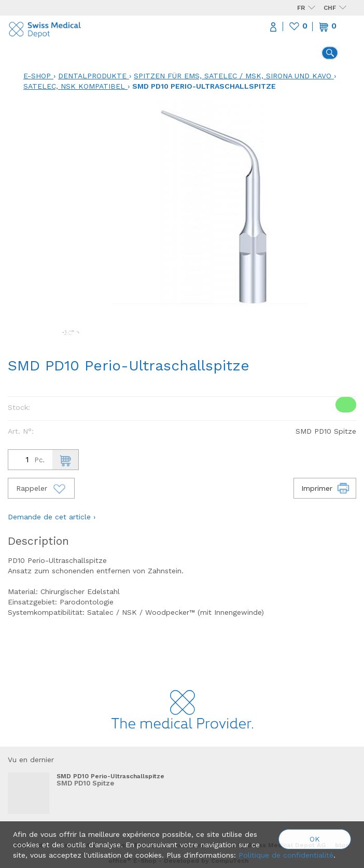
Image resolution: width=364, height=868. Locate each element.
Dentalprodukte (92, 76)
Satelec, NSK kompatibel (74, 86)
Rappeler (41, 488)
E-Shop (37, 76)
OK (315, 839)
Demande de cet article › (52, 517)
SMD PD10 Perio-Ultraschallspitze (204, 86)
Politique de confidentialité (286, 855)
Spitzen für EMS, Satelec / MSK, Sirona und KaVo (233, 76)
